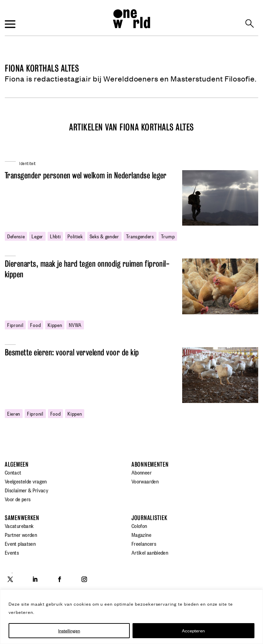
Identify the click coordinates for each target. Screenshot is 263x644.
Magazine (141, 534)
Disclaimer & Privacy (27, 490)
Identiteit (28, 163)
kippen (55, 325)
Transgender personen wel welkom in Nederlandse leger (86, 175)
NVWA (75, 325)
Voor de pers (18, 499)
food (35, 325)
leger (37, 236)
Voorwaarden (145, 481)
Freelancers (144, 543)
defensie (16, 236)
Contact (13, 472)
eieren (14, 413)
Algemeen (17, 464)
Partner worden (21, 534)
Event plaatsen (20, 543)
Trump (168, 236)
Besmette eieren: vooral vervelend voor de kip (72, 352)
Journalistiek (149, 518)
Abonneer (142, 472)
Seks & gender (104, 236)
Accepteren (193, 630)
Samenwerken (22, 518)
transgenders (140, 236)
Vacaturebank (19, 526)
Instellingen (69, 630)
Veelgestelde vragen (26, 481)
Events (12, 552)
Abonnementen (150, 464)
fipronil (15, 325)
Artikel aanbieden (150, 552)
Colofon (139, 526)
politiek (75, 236)
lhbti (55, 236)
